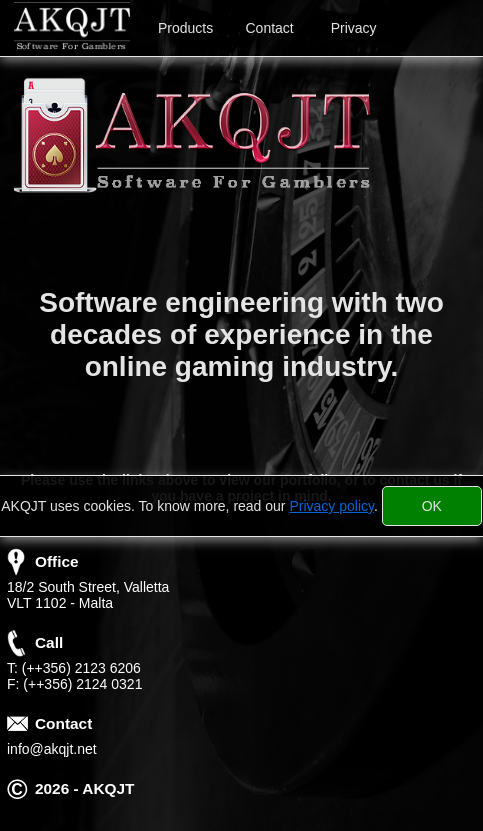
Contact (270, 28)
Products (185, 28)
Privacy (354, 28)
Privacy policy (331, 506)
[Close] (432, 506)
